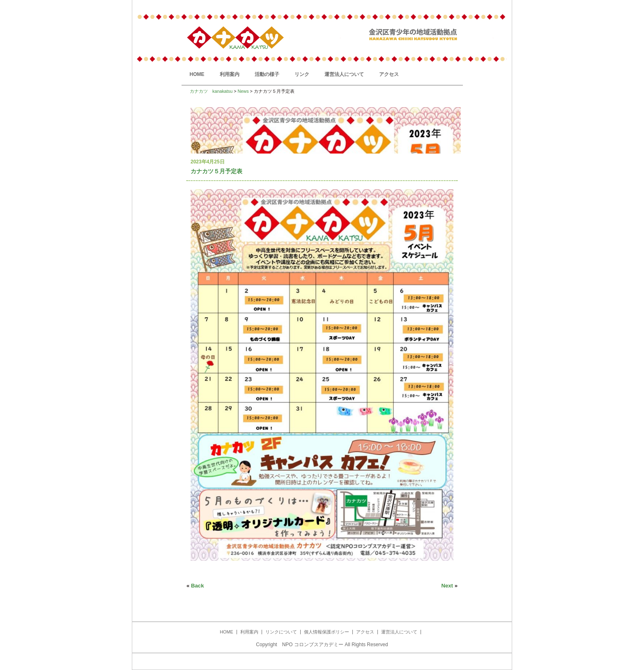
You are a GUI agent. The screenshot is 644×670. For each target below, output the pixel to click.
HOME (197, 74)
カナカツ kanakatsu (211, 91)
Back (198, 586)
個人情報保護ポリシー (327, 632)
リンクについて (281, 632)
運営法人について (344, 74)
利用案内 (230, 74)
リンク (302, 74)
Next (447, 586)
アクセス (389, 74)
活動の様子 (267, 74)
